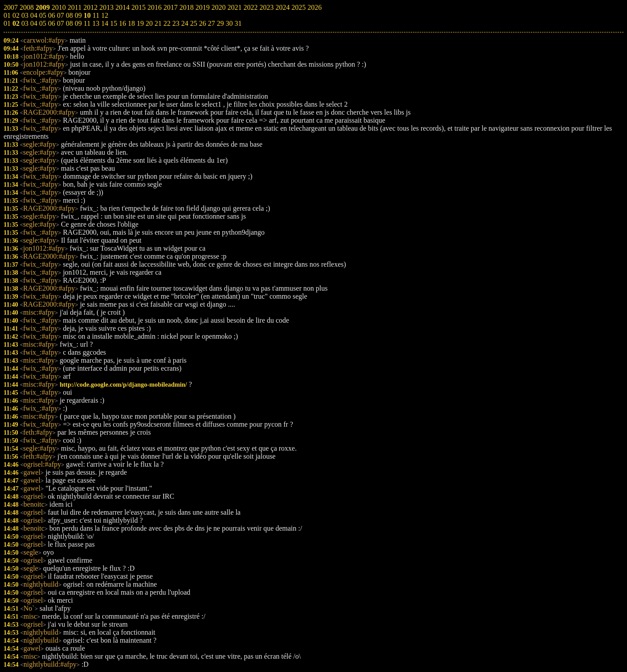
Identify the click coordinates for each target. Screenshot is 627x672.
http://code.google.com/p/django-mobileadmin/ (123, 384)
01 (7, 23)
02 (16, 23)
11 (87, 23)
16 (122, 23)
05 (43, 23)
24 (185, 23)
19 (140, 23)
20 (149, 23)
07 (60, 23)
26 (202, 23)
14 (104, 23)
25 (193, 23)
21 (158, 23)
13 (96, 23)
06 (52, 23)
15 (113, 23)
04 (34, 23)
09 (78, 23)
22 (167, 23)
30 (229, 23)
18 (131, 23)
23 (176, 23)
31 (238, 23)
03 (25, 23)
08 (69, 23)
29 (220, 23)
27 (211, 23)
